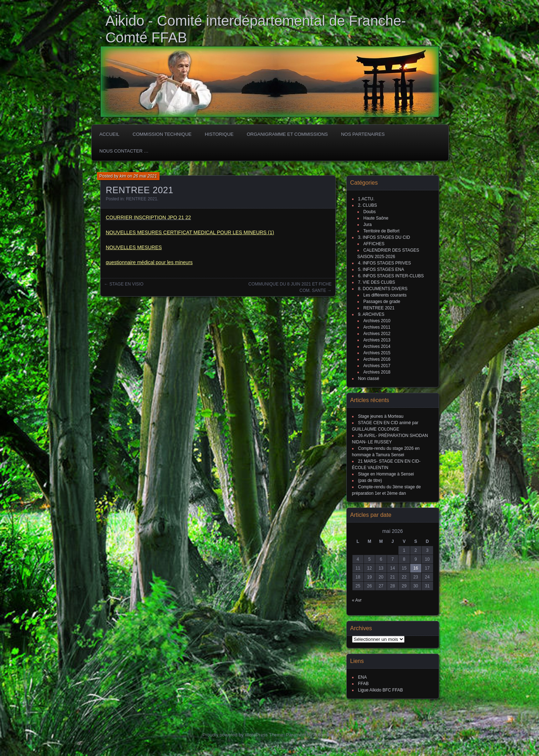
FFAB (363, 684)
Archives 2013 (377, 340)
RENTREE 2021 (141, 199)
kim (123, 176)
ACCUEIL (110, 134)
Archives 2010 (377, 321)
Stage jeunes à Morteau (381, 416)
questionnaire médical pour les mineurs (149, 262)
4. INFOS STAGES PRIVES (385, 263)
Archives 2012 (377, 334)
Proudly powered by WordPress (235, 735)
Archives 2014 (377, 346)
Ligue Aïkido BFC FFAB (381, 690)
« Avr (357, 600)
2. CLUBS (368, 205)
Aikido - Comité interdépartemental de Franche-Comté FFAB (256, 29)
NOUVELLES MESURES (134, 247)
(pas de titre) (370, 480)
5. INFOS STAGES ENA (381, 269)
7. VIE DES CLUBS (377, 282)
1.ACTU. (366, 199)
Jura (368, 225)
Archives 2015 (377, 353)
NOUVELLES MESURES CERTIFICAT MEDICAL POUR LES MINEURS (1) (190, 232)
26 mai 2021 (145, 176)
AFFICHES (374, 244)
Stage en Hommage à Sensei (386, 474)
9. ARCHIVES (371, 314)
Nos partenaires (363, 134)
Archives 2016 (377, 359)
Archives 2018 (377, 372)
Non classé (369, 379)
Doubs (370, 212)
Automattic (324, 735)
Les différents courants (385, 295)
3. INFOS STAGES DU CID (384, 237)
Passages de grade (382, 302)
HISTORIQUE (219, 134)
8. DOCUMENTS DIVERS (383, 289)
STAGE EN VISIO (126, 284)
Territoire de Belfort (382, 231)
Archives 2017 (377, 366)
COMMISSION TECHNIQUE (162, 134)
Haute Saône (376, 218)
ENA (363, 677)
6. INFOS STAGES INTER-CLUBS (391, 276)
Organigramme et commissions (287, 134)
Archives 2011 (377, 327)
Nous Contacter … (124, 151)
